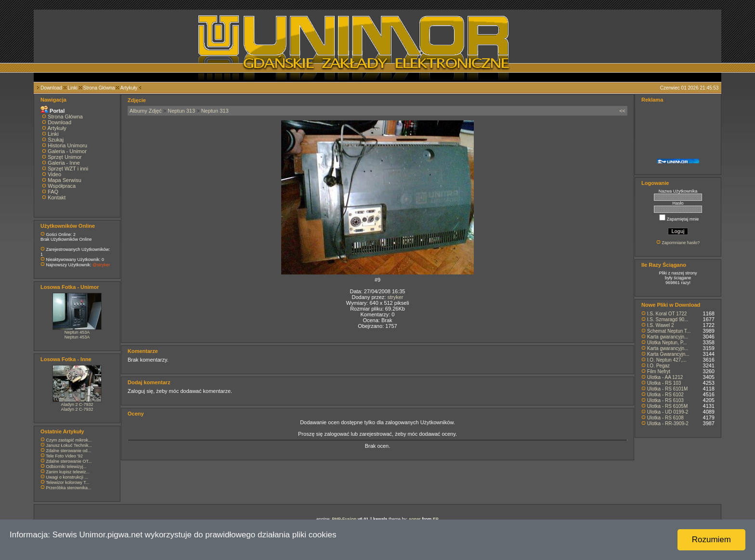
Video (54, 174)
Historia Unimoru (67, 145)
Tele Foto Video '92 (64, 456)
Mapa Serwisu (65, 180)
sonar (415, 519)
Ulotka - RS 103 (664, 383)
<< (622, 111)
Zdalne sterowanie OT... (69, 461)
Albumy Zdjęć (146, 111)
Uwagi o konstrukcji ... (67, 477)
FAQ (53, 192)
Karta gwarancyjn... (668, 337)
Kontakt (57, 197)
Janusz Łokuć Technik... (69, 445)
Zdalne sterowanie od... (69, 451)
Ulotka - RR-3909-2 (668, 423)
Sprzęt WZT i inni (68, 169)
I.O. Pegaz (658, 366)
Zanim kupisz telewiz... (68, 472)
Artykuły (129, 88)
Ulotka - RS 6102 (665, 395)
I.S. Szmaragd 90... (668, 319)
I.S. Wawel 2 (661, 325)
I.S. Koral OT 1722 (667, 314)
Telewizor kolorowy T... (67, 482)
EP (436, 519)
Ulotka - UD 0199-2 (668, 412)
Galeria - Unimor (67, 151)
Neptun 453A (77, 332)
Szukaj (56, 140)
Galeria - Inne (64, 163)
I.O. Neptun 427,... (667, 360)
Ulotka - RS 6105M (667, 406)
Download (51, 88)
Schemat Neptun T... (669, 331)
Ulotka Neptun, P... (667, 343)
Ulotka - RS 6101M (667, 389)
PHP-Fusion (344, 519)
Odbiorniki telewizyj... (67, 467)
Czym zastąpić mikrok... (69, 440)
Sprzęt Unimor (65, 157)
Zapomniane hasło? (681, 243)
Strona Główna (99, 88)
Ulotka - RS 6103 (665, 400)
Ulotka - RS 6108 (665, 418)
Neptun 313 (181, 111)
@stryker (101, 265)
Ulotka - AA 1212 (665, 377)
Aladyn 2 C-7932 (77, 404)
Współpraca (62, 186)
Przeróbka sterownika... (69, 488)
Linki (72, 88)
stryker (395, 297)
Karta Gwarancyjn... (668, 354)
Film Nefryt (659, 371)
